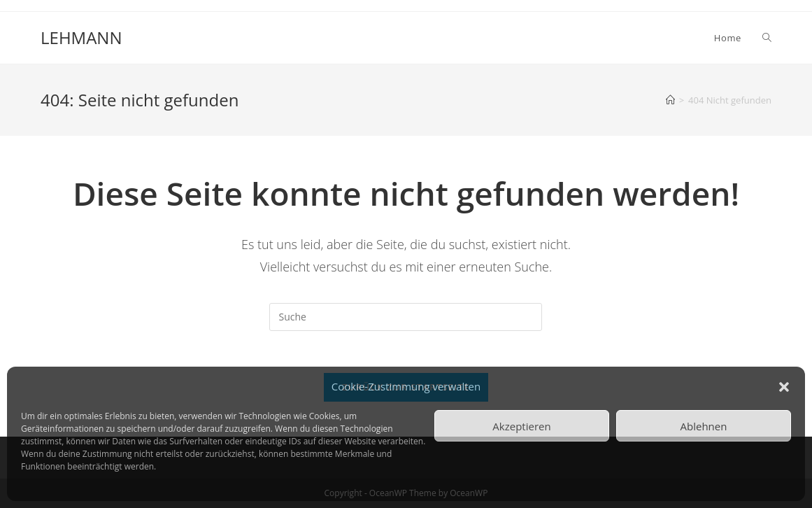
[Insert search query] (406, 317)
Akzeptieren (521, 426)
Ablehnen (704, 426)
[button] (784, 387)
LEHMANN (81, 37)
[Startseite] (670, 100)
